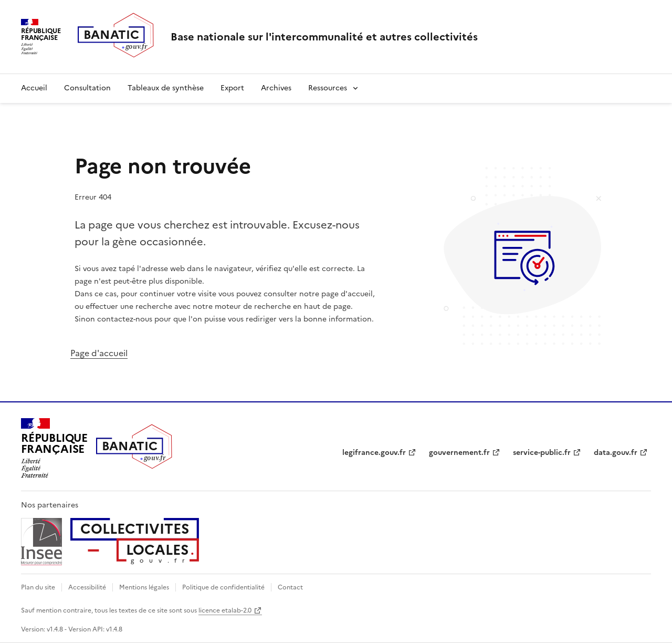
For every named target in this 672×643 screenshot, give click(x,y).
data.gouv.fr (616, 453)
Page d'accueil (99, 353)
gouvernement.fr (459, 453)
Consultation (87, 88)
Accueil (34, 88)
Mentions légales (144, 587)
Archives (276, 88)
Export (232, 88)
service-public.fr (542, 453)
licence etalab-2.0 (225, 610)
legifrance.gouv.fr (374, 453)
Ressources (328, 88)
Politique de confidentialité (223, 587)
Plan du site (38, 587)
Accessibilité (87, 587)
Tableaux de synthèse (166, 88)
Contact (290, 587)
